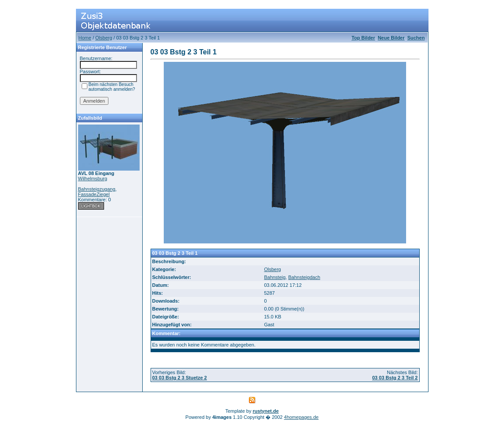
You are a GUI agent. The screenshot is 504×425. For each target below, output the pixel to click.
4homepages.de (301, 417)
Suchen (416, 38)
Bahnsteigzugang (97, 189)
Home (85, 38)
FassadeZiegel (94, 194)
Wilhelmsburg (93, 179)
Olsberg (104, 38)
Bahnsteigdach (304, 277)
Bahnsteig (275, 277)
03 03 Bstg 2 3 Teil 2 (395, 378)
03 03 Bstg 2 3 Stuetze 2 (180, 378)
